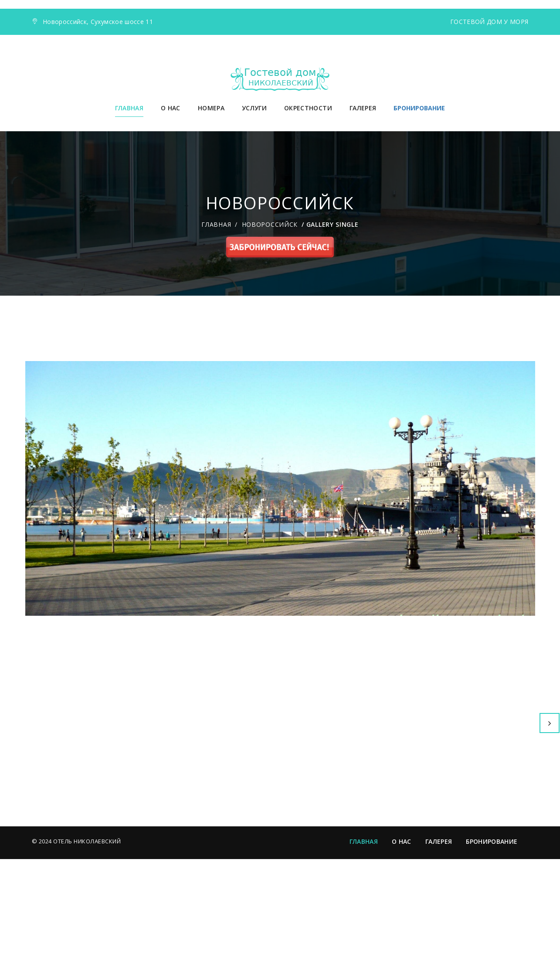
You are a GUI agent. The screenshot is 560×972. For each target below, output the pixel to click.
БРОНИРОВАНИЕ (419, 108)
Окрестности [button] (308, 108)
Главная (129, 108)
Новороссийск (270, 224)
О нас (171, 108)
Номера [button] (211, 108)
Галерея (363, 108)
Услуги (254, 108)
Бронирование (492, 954)
